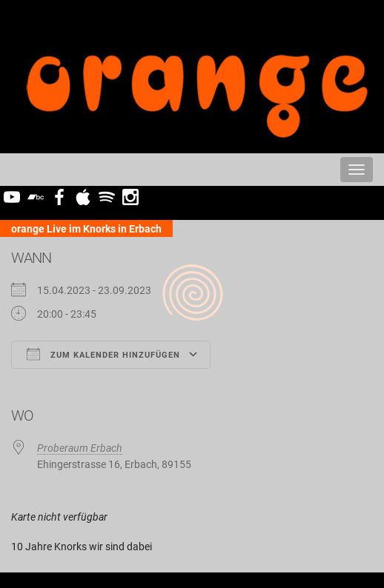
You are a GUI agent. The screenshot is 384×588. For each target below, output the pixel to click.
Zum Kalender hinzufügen (103, 354)
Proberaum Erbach (80, 448)
